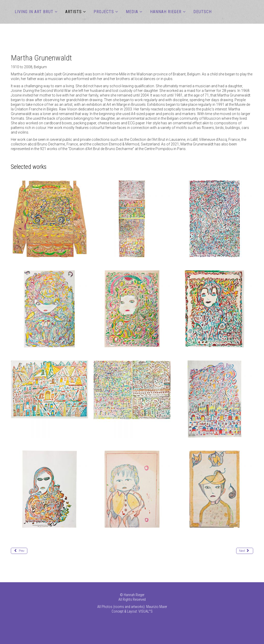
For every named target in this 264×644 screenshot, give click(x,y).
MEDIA (132, 12)
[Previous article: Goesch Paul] (19, 551)
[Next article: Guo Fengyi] (245, 551)
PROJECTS (104, 12)
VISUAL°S (146, 611)
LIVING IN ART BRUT (34, 12)
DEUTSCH (203, 12)
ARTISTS (73, 12)
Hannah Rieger (166, 12)
